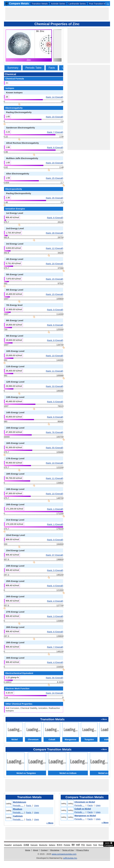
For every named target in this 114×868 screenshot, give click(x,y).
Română (102, 845)
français (34, 845)
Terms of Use (68, 850)
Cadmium (18, 816)
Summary (13, 68)
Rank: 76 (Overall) (54, 432)
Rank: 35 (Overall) (54, 198)
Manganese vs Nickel (85, 816)
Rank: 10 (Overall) (54, 356)
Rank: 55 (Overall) (54, 448)
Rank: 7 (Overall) (55, 132)
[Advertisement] (57, 14)
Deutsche (43, 845)
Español (8, 845)
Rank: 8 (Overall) (55, 147)
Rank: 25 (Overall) (54, 178)
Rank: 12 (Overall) (54, 248)
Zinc (29, 60)
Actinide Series (58, 4)
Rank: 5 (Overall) (55, 402)
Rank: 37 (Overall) (54, 555)
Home (28, 850)
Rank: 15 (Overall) (54, 279)
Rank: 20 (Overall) (54, 117)
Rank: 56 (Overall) (54, 678)
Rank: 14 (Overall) (54, 97)
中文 (83, 845)
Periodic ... (18, 805)
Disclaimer (55, 850)
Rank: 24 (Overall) (54, 693)
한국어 (59, 845)
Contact (44, 850)
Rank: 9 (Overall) (55, 310)
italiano (52, 845)
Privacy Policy (83, 850)
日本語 (26, 845)
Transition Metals (40, 4)
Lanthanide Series (77, 4)
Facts (52, 68)
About (36, 850)
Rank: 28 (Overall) (54, 233)
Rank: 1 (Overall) (55, 509)
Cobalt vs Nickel (83, 809)
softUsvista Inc (70, 858)
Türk (95, 845)
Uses (37, 805)
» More (50, 823)
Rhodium (18, 809)
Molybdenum (20, 802)
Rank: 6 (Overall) (55, 218)
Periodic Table (33, 68)
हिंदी (73, 845)
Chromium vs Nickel (85, 802)
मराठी (78, 845)
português (18, 845)
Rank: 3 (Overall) (55, 616)
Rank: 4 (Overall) (55, 586)
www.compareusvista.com (64, 854)
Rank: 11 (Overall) (54, 371)
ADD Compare (109, 844)
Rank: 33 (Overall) (54, 386)
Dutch (89, 845)
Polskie (67, 845)
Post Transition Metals (100, 4)
